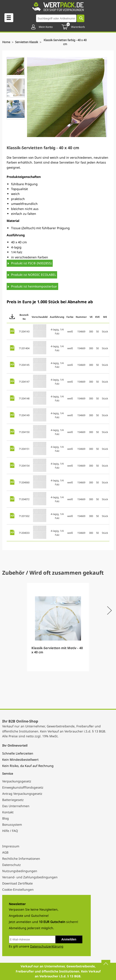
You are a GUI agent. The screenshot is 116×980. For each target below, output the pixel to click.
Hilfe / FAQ (10, 831)
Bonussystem (12, 825)
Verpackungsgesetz (17, 781)
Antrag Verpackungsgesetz (22, 794)
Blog (6, 818)
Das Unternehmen (16, 806)
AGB (5, 852)
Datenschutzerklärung (47, 946)
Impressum (11, 846)
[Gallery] (58, 627)
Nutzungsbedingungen (20, 871)
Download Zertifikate (17, 883)
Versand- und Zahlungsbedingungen (30, 877)
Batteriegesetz (13, 800)
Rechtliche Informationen (21, 859)
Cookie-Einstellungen (18, 889)
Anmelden (69, 939)
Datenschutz (12, 865)
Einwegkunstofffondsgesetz (23, 787)
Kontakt (8, 812)
